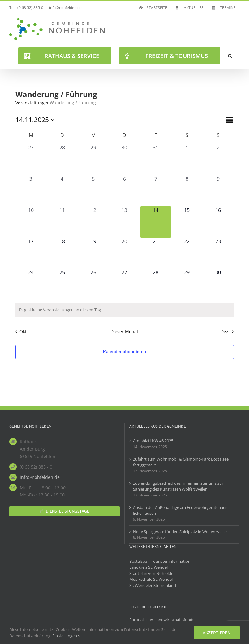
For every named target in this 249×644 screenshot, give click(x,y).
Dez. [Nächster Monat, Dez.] (225, 331)
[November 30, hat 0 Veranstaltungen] (218, 284)
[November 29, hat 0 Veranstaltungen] (187, 284)
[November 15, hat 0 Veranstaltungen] (187, 222)
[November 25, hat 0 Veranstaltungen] (62, 284)
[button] (230, 56)
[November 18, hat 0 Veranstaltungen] (62, 253)
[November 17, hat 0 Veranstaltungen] (31, 253)
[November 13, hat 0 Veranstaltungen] (124, 222)
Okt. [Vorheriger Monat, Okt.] (24, 331)
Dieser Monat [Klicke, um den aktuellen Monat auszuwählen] (124, 331)
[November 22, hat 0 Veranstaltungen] (187, 253)
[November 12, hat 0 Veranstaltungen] (93, 222)
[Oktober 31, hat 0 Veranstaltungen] (156, 159)
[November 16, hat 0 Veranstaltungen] (218, 222)
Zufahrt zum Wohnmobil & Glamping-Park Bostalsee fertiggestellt (181, 462)
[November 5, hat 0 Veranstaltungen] (93, 191)
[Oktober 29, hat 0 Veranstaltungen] (93, 159)
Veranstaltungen (33, 103)
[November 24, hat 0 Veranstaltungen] (31, 284)
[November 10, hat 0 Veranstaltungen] (31, 222)
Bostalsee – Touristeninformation (160, 561)
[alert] (125, 310)
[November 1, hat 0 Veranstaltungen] (187, 159)
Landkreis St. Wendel (148, 567)
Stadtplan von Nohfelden (152, 573)
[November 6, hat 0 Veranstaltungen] (124, 191)
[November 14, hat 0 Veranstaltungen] (156, 222)
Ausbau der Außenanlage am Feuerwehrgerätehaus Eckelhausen (180, 510)
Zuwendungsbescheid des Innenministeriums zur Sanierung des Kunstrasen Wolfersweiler (178, 486)
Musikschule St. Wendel (151, 579)
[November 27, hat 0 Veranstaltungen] (124, 284)
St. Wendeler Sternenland (153, 585)
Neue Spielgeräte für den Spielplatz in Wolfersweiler (180, 532)
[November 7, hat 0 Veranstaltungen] (156, 191)
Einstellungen (66, 636)
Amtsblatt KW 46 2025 (153, 441)
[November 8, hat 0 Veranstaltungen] (187, 191)
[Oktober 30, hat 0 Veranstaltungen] (124, 159)
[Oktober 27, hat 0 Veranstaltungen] (31, 159)
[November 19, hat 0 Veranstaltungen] (93, 253)
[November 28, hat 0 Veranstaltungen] (156, 284)
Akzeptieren (217, 633)
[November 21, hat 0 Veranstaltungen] (156, 253)
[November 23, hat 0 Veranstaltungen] (218, 253)
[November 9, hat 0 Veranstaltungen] (218, 191)
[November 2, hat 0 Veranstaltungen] (218, 159)
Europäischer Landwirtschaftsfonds (162, 620)
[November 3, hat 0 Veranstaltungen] (31, 191)
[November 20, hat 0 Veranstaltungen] (124, 253)
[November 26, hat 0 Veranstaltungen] (93, 284)
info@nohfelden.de (65, 8)
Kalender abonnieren (124, 352)
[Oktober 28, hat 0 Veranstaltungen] (62, 159)
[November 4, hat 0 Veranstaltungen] (62, 191)
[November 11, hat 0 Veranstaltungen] (62, 222)
